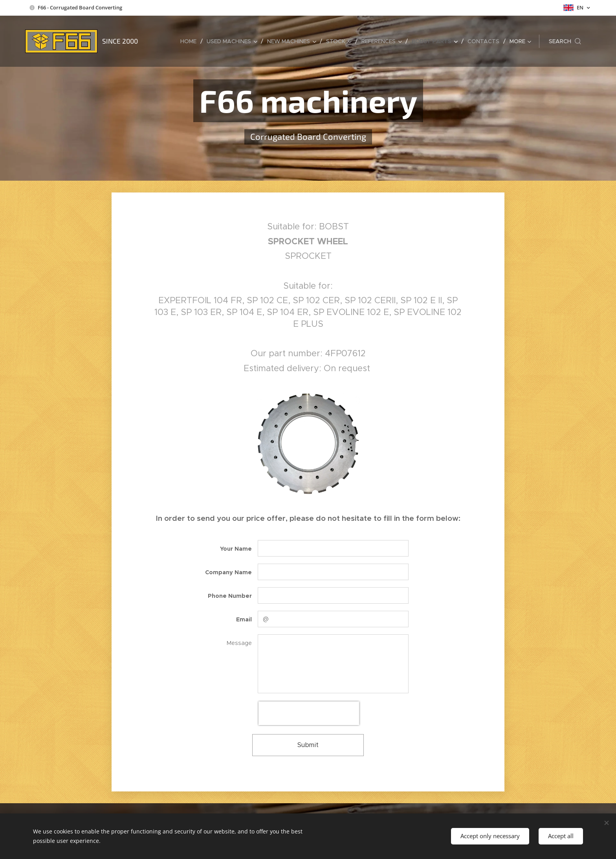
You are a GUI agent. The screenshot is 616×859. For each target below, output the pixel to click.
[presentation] (309, 713)
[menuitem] (191, 41)
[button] (565, 41)
